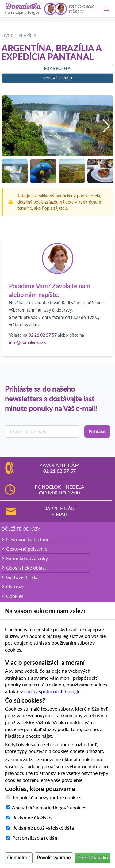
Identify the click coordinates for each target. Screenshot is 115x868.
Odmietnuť (19, 858)
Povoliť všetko (93, 858)
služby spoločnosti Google (52, 691)
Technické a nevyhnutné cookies (47, 797)
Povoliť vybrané (54, 858)
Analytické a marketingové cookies (49, 807)
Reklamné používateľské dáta (43, 828)
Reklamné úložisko (32, 817)
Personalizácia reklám (35, 838)
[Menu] (106, 9)
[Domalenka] (23, 9)
